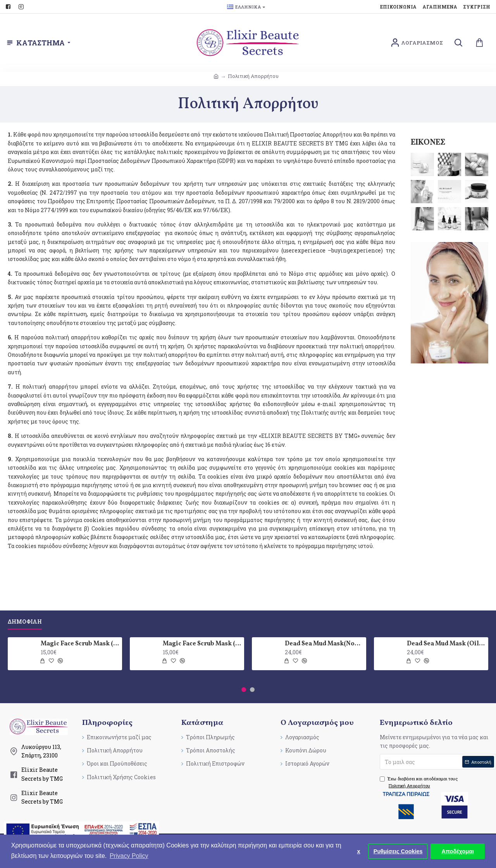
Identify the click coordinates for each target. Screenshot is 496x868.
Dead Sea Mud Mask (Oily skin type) (446, 644)
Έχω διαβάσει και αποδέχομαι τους (419, 782)
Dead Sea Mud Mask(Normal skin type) (324, 644)
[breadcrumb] (216, 76)
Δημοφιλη (25, 622)
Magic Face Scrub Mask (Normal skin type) (80, 644)
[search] (458, 43)
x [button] (359, 851)
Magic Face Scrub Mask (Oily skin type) (202, 644)
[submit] (438, 762)
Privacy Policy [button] (129, 856)
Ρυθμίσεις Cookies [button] (398, 851)
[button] (244, 690)
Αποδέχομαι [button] (458, 851)
